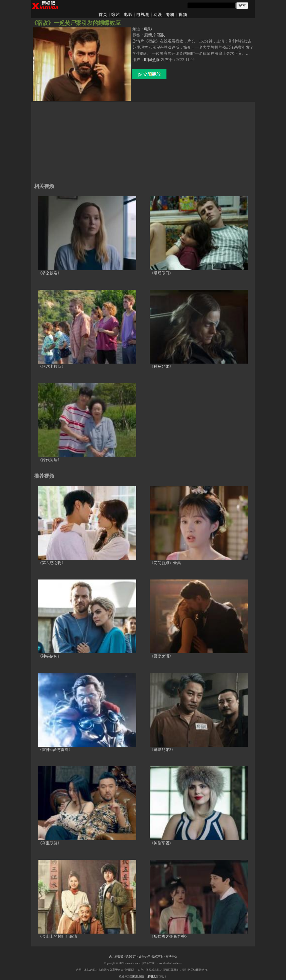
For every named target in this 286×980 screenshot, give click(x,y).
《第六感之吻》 (52, 563)
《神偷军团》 (161, 843)
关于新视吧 (116, 956)
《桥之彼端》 (50, 273)
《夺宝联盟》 (50, 843)
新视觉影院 (137, 977)
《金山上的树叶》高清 (58, 937)
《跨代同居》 (50, 460)
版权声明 (158, 956)
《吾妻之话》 (161, 656)
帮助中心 (171, 956)
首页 (103, 15)
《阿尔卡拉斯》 (52, 367)
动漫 (158, 15)
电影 (128, 15)
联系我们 (131, 956)
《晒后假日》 (161, 273)
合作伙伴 (144, 956)
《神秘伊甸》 (50, 656)
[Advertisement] (143, 141)
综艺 (116, 15)
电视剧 (143, 15)
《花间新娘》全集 (165, 563)
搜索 (242, 5)
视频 (183, 15)
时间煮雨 (152, 60)
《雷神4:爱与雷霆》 (55, 750)
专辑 (170, 15)
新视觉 (152, 977)
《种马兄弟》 (161, 367)
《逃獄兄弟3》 (162, 750)
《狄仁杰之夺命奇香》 (169, 937)
